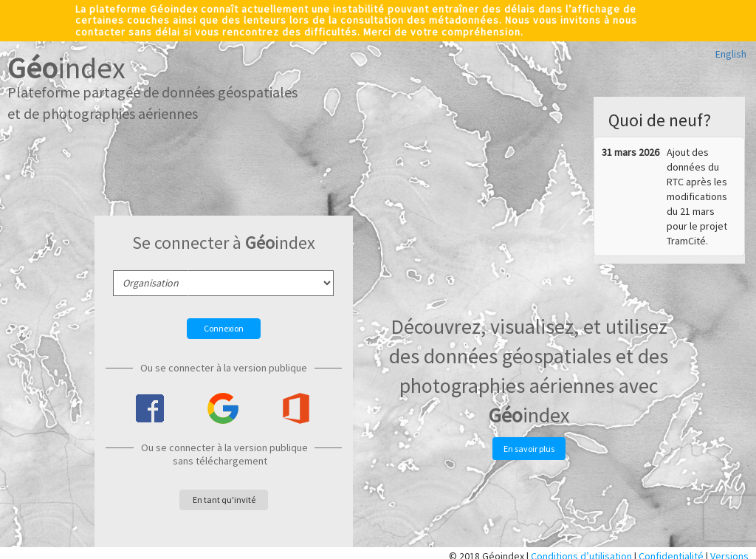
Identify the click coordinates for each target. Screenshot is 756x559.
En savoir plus (529, 449)
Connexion (224, 328)
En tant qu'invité (224, 500)
